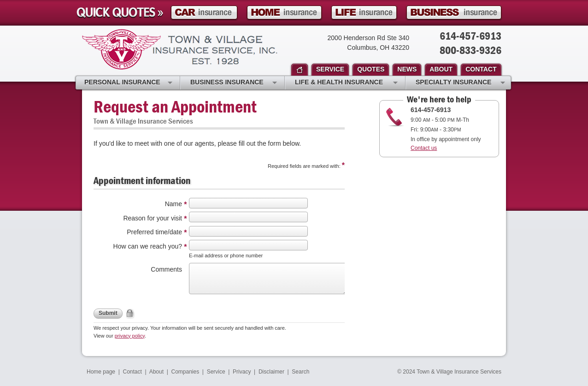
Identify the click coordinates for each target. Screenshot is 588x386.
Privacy (242, 372)
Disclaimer (271, 372)
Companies (185, 372)
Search (300, 372)
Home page (101, 372)
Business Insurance (234, 83)
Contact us (424, 148)
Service (216, 372)
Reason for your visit (153, 218)
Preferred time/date (154, 232)
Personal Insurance (128, 83)
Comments (166, 269)
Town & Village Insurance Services (180, 49)
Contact (132, 372)
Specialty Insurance (460, 83)
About (156, 372)
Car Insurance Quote (204, 13)
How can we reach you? (148, 246)
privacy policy (130, 336)
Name (173, 204)
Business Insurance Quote (454, 13)
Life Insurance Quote (364, 13)
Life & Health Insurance (346, 83)
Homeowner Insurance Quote (284, 13)
